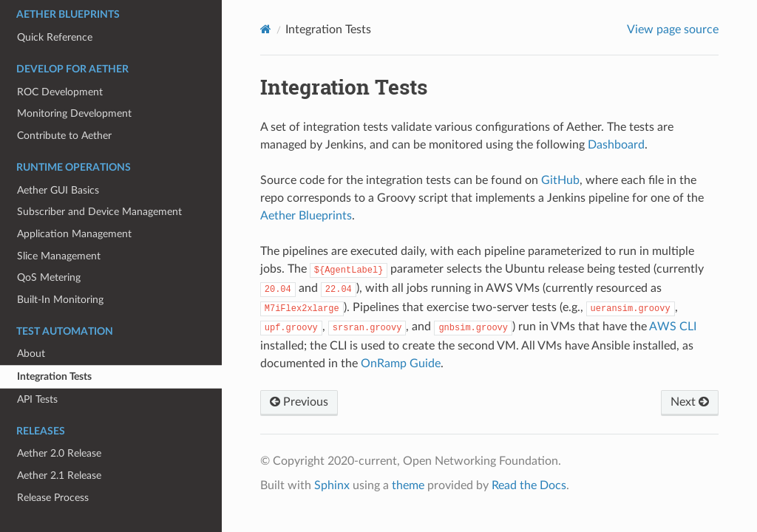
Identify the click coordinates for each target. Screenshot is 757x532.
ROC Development (60, 92)
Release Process (53, 498)
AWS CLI (673, 327)
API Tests (37, 399)
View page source (673, 30)
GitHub (560, 180)
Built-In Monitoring (60, 300)
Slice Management (59, 256)
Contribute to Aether (64, 136)
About (31, 354)
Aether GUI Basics (58, 190)
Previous (299, 402)
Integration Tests (54, 376)
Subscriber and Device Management (99, 212)
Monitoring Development (74, 113)
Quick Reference (55, 37)
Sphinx (332, 485)
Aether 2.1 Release (59, 475)
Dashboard (616, 145)
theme (408, 485)
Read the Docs (529, 485)
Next (690, 402)
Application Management (74, 234)
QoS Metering (49, 277)
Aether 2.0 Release (59, 453)
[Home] (266, 29)
